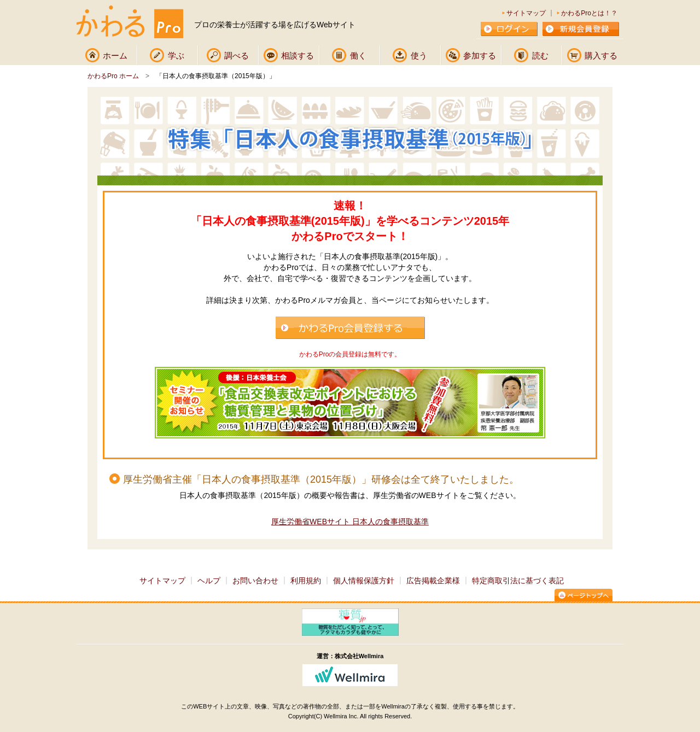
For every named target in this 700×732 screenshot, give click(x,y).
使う (419, 55)
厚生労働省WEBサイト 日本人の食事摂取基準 (350, 522)
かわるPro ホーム (113, 76)
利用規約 (306, 581)
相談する (297, 55)
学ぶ (176, 55)
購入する (601, 55)
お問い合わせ (255, 581)
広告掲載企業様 (433, 581)
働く (358, 55)
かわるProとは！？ (589, 13)
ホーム (115, 55)
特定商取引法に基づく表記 (518, 581)
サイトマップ (526, 13)
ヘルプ (209, 581)
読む (540, 55)
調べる (237, 55)
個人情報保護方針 (364, 581)
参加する (480, 55)
